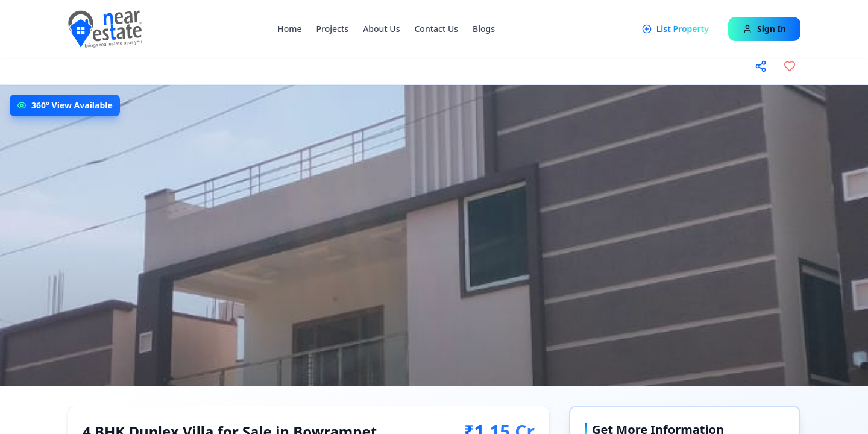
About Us (381, 29)
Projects (333, 29)
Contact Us (436, 29)
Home (289, 29)
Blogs (484, 29)
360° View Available (72, 105)
